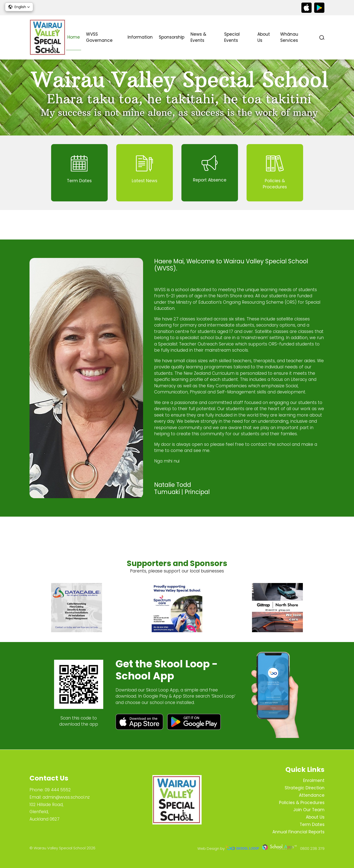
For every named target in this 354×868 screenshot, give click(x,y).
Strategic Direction (305, 788)
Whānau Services (289, 37)
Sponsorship (172, 37)
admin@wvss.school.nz (66, 797)
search (322, 37)
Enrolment (314, 780)
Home (74, 37)
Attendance (312, 795)
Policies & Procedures (302, 803)
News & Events (198, 37)
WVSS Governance (99, 37)
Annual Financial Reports (298, 832)
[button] (19, 7)
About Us (264, 37)
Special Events (232, 37)
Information (140, 37)
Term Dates (312, 824)
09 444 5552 (58, 790)
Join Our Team (309, 810)
